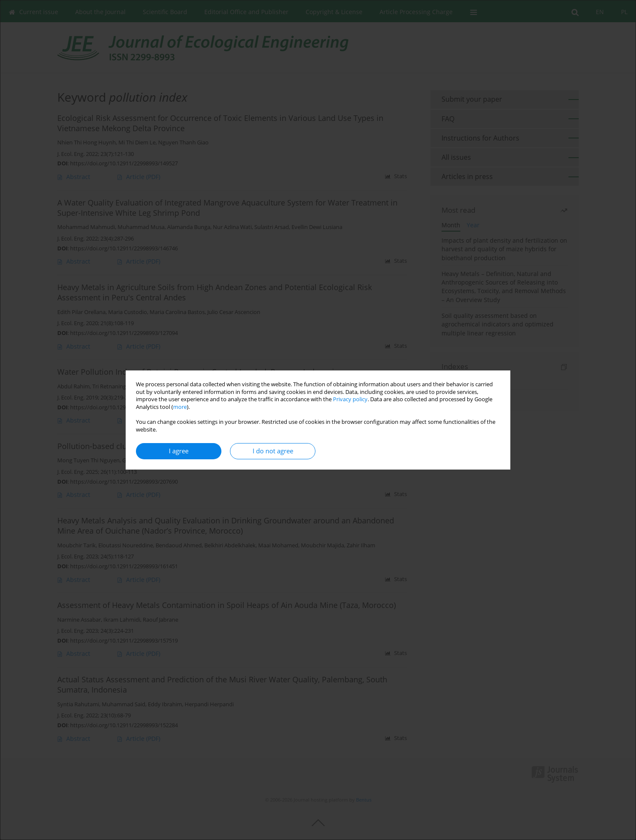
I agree (179, 451)
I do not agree (273, 451)
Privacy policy (350, 399)
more (180, 407)
